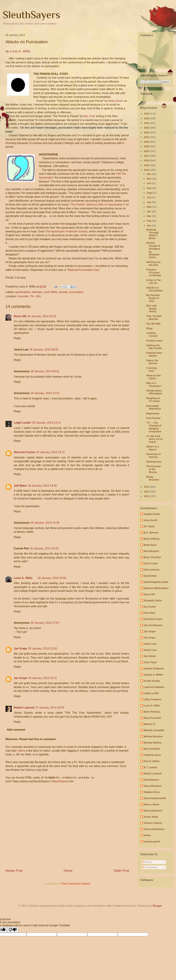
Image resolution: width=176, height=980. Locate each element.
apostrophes (23, 292)
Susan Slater (151, 817)
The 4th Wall (153, 324)
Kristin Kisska (152, 681)
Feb (149, 221)
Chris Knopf (151, 563)
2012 (147, 492)
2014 (147, 170)
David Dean (150, 576)
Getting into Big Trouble (154, 347)
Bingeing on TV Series (153, 400)
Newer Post (14, 871)
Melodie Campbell (154, 730)
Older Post (121, 871)
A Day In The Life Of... (153, 282)
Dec (149, 174)
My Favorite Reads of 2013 (153, 298)
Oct (149, 183)
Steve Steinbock (153, 811)
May (149, 207)
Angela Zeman (152, 514)
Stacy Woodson (153, 786)
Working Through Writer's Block (152, 234)
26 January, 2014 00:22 (42, 316)
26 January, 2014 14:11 (50, 452)
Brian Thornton (152, 557)
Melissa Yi (149, 724)
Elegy (149, 328)
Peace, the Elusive (152, 362)
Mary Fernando (152, 718)
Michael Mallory (153, 743)
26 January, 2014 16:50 (52, 578)
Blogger (157, 906)
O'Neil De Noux (152, 755)
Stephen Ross (152, 792)
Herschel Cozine (24, 452)
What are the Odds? (153, 377)
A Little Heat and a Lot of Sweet (154, 439)
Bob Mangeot (151, 551)
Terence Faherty (153, 823)
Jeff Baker (20, 486)
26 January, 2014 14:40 (42, 486)
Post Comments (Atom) (76, 884)
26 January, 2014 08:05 (44, 350)
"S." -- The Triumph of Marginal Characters (154, 427)
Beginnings (153, 413)
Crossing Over (152, 369)
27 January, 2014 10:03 (50, 708)
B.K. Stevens (151, 533)
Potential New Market (154, 354)
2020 (147, 142)
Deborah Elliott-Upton (156, 588)
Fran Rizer (150, 613)
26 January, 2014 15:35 (45, 523)
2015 (147, 165)
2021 (147, 137)
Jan (149, 226)
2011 (147, 496)
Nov (149, 179)
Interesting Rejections (154, 407)
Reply (17, 338)
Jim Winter (150, 656)
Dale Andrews (152, 570)
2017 (147, 156)
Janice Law (150, 644)
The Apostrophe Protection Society (66, 231)
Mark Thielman (152, 712)
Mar (149, 216)
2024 (147, 123)
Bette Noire (150, 545)
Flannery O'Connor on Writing (153, 273)
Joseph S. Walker (154, 675)
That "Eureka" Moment (154, 318)
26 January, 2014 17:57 (45, 623)
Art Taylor (149, 526)
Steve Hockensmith (155, 798)
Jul (149, 197)
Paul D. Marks (152, 761)
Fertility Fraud (154, 341)
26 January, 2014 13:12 (46, 423)
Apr (149, 211)
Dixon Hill (20, 316)
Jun (149, 202)
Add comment (16, 730)
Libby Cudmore (153, 699)
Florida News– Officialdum (154, 392)
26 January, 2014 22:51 (43, 678)
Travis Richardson (154, 829)
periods (63, 292)
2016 (147, 160)
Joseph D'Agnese (154, 668)
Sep (149, 188)
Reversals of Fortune (153, 456)
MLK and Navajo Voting (152, 309)
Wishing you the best (153, 264)
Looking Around (152, 334)
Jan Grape (20, 648)
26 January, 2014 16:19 (44, 548)
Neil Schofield (152, 749)
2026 (147, 114)
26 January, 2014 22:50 (43, 648)
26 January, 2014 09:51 (45, 371)
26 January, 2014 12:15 (45, 393)
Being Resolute (153, 478)
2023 (147, 128)
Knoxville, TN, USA (29, 296)
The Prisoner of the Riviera (154, 469)
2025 (147, 118)
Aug (149, 193)
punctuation (76, 292)
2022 (147, 132)
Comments (150, 867)
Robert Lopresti (24, 708)
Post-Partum (153, 418)
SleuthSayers (31, 15)
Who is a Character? (154, 385)
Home (68, 871)
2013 (147, 487)
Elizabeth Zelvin (153, 601)
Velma (21, 751)
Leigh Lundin (22, 423)
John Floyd (150, 662)
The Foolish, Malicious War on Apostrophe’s (97, 204)
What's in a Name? (153, 448)
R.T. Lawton (150, 767)
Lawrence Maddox (154, 687)
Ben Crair (89, 116)
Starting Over (154, 462)
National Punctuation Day (83, 270)
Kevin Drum (115, 101)
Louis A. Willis (23, 578)
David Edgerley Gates (156, 582)
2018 (147, 151)
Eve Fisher (150, 607)
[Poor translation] (13, 930)
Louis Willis (50, 292)
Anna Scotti (150, 520)
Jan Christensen (153, 625)
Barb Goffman (152, 539)
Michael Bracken (153, 736)
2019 (147, 146)
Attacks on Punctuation (155, 289)
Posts (147, 862)
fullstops (37, 292)
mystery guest (152, 841)
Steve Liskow (151, 804)
